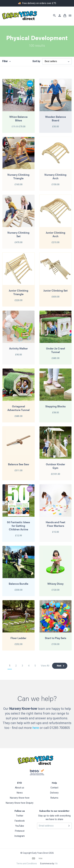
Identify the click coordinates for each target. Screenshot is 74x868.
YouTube (20, 826)
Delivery (54, 793)
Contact (54, 788)
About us (20, 788)
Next (59, 666)
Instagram (20, 836)
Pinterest (20, 831)
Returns (54, 798)
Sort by (36, 61)
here (36, 728)
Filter (5, 61)
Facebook (20, 821)
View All (45, 666)
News (20, 793)
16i (56, 864)
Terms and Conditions (27, 864)
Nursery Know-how (20, 798)
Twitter (20, 816)
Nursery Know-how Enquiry (20, 803)
